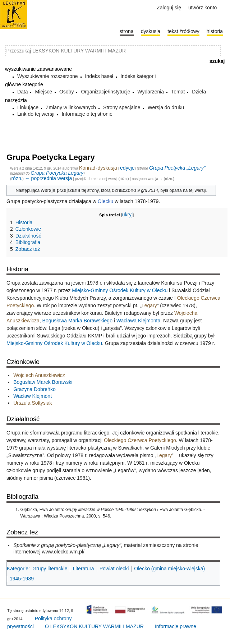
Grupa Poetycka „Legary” (177, 168)
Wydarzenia (151, 92)
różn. (17, 178)
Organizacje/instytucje (105, 92)
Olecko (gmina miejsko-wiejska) (169, 569)
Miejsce (43, 92)
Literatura (83, 569)
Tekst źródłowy (183, 31)
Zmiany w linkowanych (71, 107)
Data (23, 92)
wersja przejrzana (61, 190)
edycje (127, 168)
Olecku (106, 201)
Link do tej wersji (36, 114)
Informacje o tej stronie (87, 114)
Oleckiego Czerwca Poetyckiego (140, 440)
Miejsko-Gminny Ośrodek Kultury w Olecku (120, 290)
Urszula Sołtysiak (33, 403)
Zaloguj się (169, 8)
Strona (127, 31)
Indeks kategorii (138, 76)
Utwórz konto (203, 8)
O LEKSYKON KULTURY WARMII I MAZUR (94, 626)
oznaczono (124, 190)
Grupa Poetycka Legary (57, 173)
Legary (149, 305)
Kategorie (18, 569)
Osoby (66, 92)
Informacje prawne (176, 626)
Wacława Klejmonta (138, 321)
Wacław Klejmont (33, 396)
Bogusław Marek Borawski (43, 382)
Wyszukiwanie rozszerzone (48, 76)
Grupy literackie (50, 569)
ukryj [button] (128, 215)
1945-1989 (22, 579)
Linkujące (28, 107)
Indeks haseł (99, 76)
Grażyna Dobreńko (34, 389)
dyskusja (107, 168)
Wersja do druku (166, 107)
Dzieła (199, 92)
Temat (178, 92)
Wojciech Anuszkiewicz (39, 375)
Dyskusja (151, 31)
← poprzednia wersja (49, 178)
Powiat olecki (114, 569)
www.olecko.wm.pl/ (63, 552)
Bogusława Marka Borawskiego (77, 321)
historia (215, 31)
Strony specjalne (122, 107)
